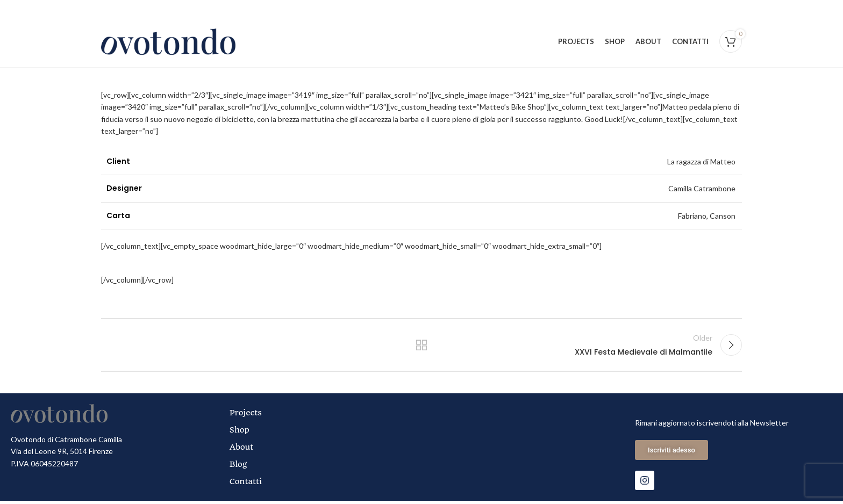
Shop (240, 433)
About (242, 450)
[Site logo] (168, 42)
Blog (238, 467)
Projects (246, 416)
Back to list (422, 348)
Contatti (246, 485)
